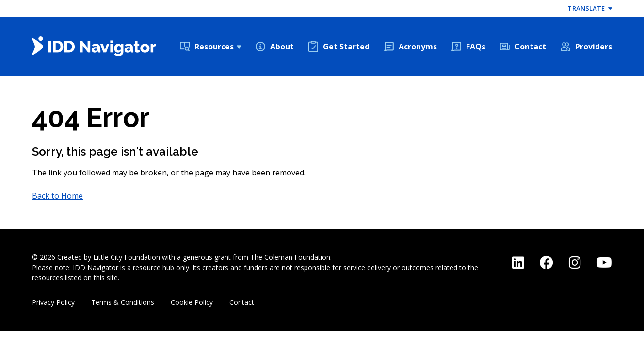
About (282, 47)
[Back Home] (94, 46)
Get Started (346, 47)
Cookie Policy (192, 302)
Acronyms (418, 47)
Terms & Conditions (123, 302)
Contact (530, 47)
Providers (594, 47)
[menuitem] (210, 47)
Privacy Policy (53, 302)
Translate (590, 8)
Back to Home (57, 196)
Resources (214, 47)
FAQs (476, 47)
